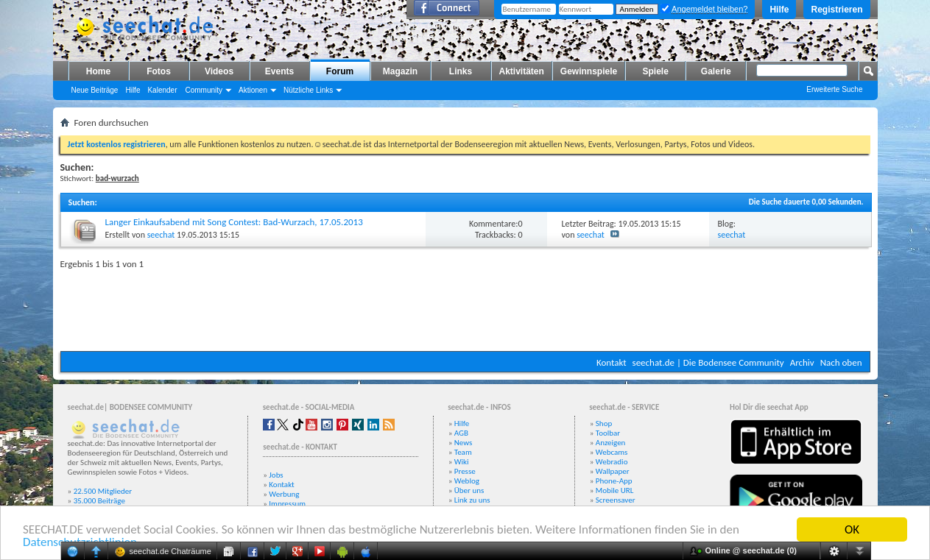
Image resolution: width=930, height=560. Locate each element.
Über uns (469, 490)
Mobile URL (615, 490)
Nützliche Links (308, 90)
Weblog (467, 481)
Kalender (162, 90)
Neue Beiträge (95, 90)
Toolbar (608, 433)
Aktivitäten (522, 71)
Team (463, 452)
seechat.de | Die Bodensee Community (708, 362)
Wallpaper (613, 471)
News (464, 443)
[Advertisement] (465, 307)
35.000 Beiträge (99, 501)
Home (98, 71)
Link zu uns (472, 500)
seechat (161, 235)
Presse (465, 471)
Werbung (284, 494)
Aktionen (253, 90)
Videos (219, 71)
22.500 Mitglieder (103, 491)
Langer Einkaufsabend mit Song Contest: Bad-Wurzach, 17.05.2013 (234, 222)
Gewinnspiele (589, 71)
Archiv (802, 362)
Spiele (656, 71)
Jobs (276, 475)
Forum (340, 71)
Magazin (400, 71)
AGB (461, 433)
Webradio (612, 462)
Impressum (287, 504)
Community (204, 90)
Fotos (159, 71)
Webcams (612, 452)
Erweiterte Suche (834, 89)
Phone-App (614, 481)
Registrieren (836, 10)
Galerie (716, 71)
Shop (604, 423)
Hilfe (779, 10)
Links (461, 71)
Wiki (462, 462)
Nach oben (841, 362)
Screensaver (616, 500)
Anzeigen (611, 443)
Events (279, 71)
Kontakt (612, 362)
